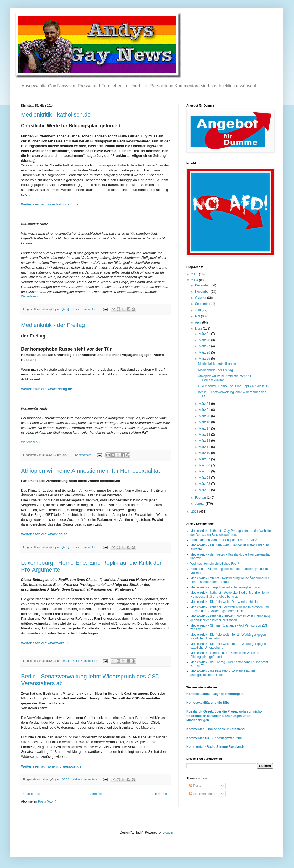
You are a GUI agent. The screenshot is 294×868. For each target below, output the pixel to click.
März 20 (205, 416)
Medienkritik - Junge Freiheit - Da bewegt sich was (225, 587)
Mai (198, 316)
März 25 (205, 359)
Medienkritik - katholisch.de (56, 115)
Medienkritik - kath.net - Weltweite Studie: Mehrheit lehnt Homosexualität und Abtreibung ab (230, 594)
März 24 (205, 404)
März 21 (205, 410)
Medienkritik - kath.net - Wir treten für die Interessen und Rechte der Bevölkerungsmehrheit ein (230, 609)
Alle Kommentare (203, 794)
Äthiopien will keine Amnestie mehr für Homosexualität (90, 471)
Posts (195, 786)
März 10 (205, 453)
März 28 (205, 340)
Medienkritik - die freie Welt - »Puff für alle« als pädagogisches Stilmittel (223, 673)
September (203, 304)
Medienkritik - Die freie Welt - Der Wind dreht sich (225, 602)
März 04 (205, 478)
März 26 (205, 352)
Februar (201, 498)
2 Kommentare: (83, 455)
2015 (195, 274)
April (199, 322)
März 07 (205, 459)
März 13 (205, 441)
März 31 (205, 334)
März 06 (205, 465)
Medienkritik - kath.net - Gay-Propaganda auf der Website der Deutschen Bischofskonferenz (231, 533)
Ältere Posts (161, 794)
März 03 (205, 484)
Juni (198, 310)
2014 (195, 280)
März (199, 329)
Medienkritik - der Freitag (53, 325)
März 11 (205, 447)
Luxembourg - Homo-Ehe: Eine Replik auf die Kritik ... (235, 386)
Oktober (201, 298)
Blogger (168, 832)
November (203, 292)
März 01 (205, 490)
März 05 (205, 471)
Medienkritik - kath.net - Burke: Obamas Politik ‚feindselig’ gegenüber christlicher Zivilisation (230, 618)
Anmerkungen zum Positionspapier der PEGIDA (224, 540)
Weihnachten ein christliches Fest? (215, 564)
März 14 (205, 435)
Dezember (203, 285)
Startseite (97, 794)
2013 (195, 512)
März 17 (205, 428)
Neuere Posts (32, 794)
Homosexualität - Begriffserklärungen (214, 694)
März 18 (205, 422)
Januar (200, 504)
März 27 (205, 346)
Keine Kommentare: (86, 309)
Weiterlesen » (31, 296)
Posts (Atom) (47, 801)
